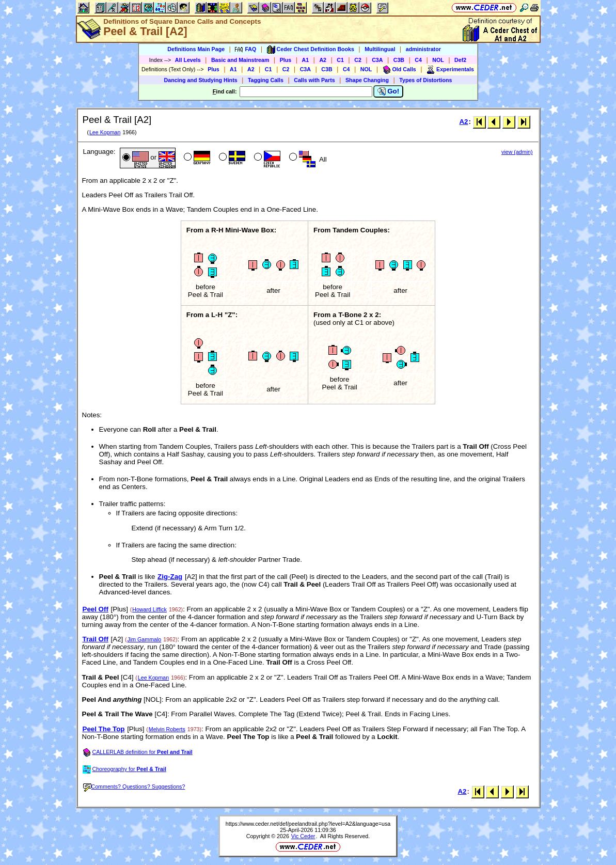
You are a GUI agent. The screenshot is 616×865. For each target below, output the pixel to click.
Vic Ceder (303, 836)
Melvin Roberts (167, 729)
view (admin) (517, 152)
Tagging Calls (266, 80)
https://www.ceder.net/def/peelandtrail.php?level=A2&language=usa (308, 824)
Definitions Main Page (196, 49)
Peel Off (96, 609)
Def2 (460, 60)
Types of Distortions (425, 80)
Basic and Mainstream (240, 60)
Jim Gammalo (145, 639)
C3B (399, 60)
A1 (306, 60)
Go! (389, 91)
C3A (377, 60)
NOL (438, 60)
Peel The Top (104, 729)
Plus (286, 60)
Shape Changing (367, 80)
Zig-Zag (170, 577)
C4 (418, 60)
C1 (340, 60)
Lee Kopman (105, 132)
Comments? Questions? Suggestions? (134, 787)
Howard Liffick (149, 609)
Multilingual (380, 49)
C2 (358, 60)
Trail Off (96, 639)
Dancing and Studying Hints (201, 80)
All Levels (188, 60)
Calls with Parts (314, 80)
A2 (323, 60)
